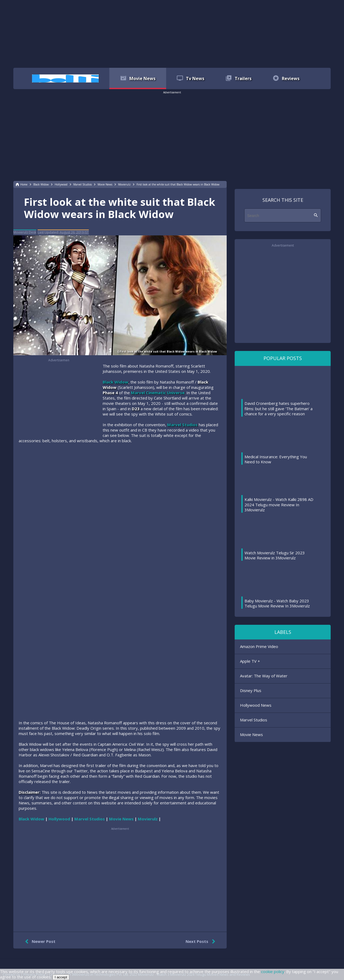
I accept (61, 977)
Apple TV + (250, 661)
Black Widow (115, 382)
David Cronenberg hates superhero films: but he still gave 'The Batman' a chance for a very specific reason (279, 408)
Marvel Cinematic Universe (158, 393)
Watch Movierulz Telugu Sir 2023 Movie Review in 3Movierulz (275, 555)
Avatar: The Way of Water (264, 676)
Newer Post (39, 942)
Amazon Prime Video (259, 646)
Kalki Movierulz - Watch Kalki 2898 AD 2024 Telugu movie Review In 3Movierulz (279, 505)
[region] (172, 33)
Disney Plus (251, 690)
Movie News (251, 734)
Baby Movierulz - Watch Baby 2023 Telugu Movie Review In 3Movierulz (277, 603)
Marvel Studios (182, 425)
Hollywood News (256, 705)
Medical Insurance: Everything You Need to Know (276, 459)
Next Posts (201, 942)
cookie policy (273, 971)
